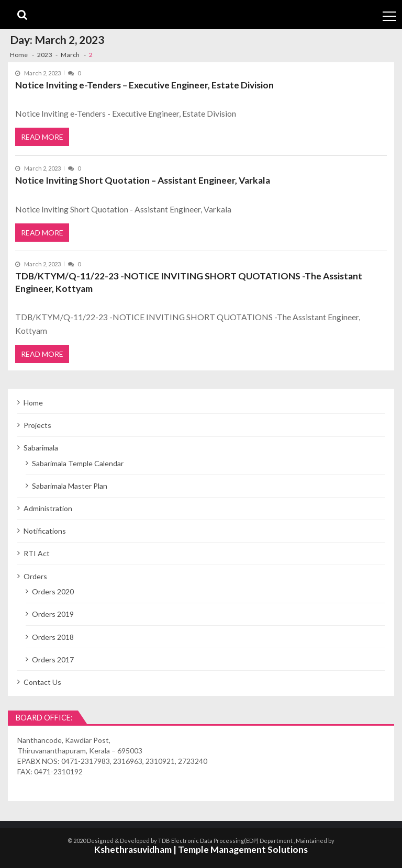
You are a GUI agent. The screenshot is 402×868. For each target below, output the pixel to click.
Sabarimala (41, 448)
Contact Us (42, 682)
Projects (37, 425)
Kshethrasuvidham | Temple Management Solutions (201, 849)
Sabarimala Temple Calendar (78, 463)
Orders (35, 576)
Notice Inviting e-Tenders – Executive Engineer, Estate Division (144, 85)
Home (33, 403)
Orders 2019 (53, 614)
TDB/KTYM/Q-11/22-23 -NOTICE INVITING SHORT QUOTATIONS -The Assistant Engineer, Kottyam (189, 282)
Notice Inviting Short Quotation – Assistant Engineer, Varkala (143, 180)
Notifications (45, 531)
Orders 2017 (53, 660)
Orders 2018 (53, 637)
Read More (42, 137)
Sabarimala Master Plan (70, 486)
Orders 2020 (53, 591)
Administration (48, 508)
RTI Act (37, 553)
